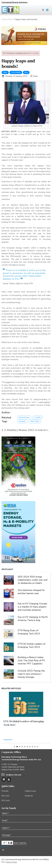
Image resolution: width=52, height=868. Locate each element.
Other (5, 72)
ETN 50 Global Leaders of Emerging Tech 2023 (31, 645)
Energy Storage (24, 417)
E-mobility (37, 417)
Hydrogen (22, 421)
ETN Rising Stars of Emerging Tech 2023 (29, 632)
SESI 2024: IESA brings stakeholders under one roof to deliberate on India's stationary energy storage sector (33, 580)
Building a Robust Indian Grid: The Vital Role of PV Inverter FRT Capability (31, 660)
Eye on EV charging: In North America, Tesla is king (33, 619)
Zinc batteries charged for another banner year (31, 592)
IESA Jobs (6, 800)
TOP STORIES (16, 72)
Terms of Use (11, 862)
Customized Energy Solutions (14, 2)
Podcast (5, 791)
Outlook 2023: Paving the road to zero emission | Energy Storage (31, 674)
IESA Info (5, 796)
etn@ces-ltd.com (14, 775)
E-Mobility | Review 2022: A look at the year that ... (26, 430)
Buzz (26, 72)
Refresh (5, 846)
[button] (15, 747)
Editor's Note (35, 421)
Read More (8, 740)
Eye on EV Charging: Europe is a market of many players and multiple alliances (32, 606)
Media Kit (29, 796)
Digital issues (30, 791)
